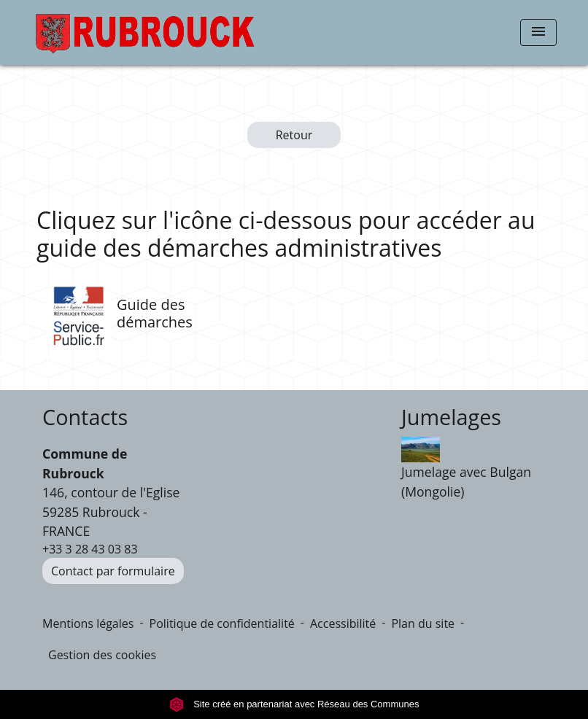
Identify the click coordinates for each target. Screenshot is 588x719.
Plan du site (423, 623)
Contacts (85, 417)
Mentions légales (88, 623)
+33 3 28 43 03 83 (90, 549)
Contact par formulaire (113, 571)
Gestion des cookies (102, 655)
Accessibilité (343, 623)
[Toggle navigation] (538, 32)
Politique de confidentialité (222, 623)
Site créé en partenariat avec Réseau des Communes (294, 704)
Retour (294, 135)
